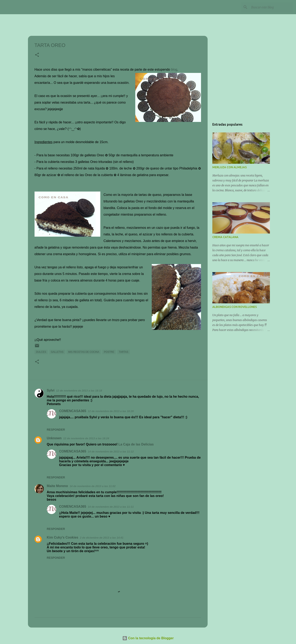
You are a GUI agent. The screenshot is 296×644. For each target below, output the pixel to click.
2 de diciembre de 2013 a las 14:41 (102, 538)
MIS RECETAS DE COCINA (84, 352)
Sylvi (51, 390)
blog (174, 70)
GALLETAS (57, 352)
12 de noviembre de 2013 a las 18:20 (111, 411)
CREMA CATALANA (225, 237)
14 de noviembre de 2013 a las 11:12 (111, 452)
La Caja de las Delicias (136, 444)
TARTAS (124, 352)
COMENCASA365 (39, 7)
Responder (56, 430)
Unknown (54, 438)
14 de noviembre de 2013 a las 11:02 (93, 486)
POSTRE (109, 352)
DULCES (41, 352)
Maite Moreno (57, 486)
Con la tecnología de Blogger (148, 638)
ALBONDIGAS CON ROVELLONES (235, 307)
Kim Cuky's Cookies (63, 537)
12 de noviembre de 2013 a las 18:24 (86, 438)
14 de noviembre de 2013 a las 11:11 (111, 507)
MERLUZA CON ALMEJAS (230, 167)
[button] (37, 55)
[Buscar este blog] (271, 7)
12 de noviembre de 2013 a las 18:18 (79, 391)
